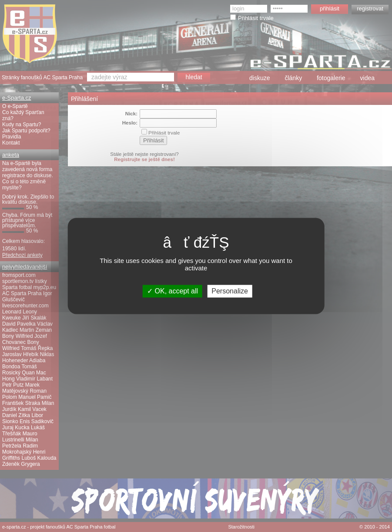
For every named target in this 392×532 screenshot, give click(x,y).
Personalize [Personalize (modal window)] (230, 291)
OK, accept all (173, 291)
